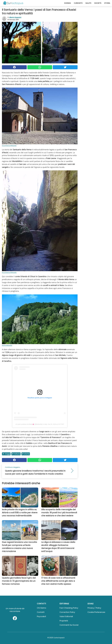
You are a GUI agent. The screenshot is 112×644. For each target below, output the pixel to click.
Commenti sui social (69, 625)
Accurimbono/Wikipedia (9, 146)
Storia (107, 3)
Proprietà (64, 621)
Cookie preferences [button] (96, 612)
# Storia (26, 454)
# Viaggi (6, 454)
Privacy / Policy (94, 608)
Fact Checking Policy (69, 608)
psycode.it (41, 616)
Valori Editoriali (66, 616)
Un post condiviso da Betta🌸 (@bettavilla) (29, 424)
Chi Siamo (42, 608)
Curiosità (78, 3)
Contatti (41, 612)
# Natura (16, 454)
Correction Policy (67, 612)
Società (98, 3)
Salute (88, 3)
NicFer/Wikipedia (7, 345)
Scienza (68, 3)
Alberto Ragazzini (15, 17)
